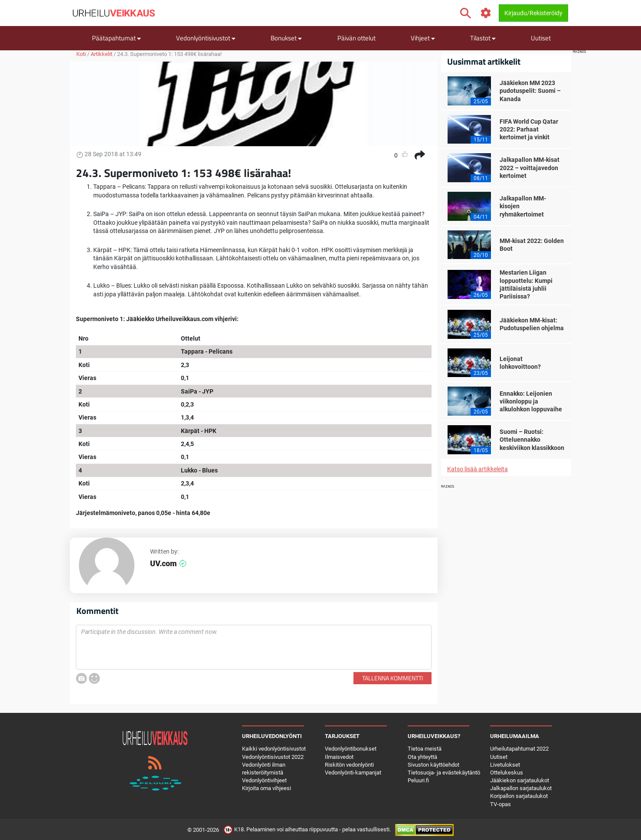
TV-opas (500, 804)
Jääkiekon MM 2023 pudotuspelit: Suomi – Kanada (530, 91)
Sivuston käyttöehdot (433, 765)
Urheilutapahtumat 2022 (519, 749)
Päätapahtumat (116, 38)
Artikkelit (101, 54)
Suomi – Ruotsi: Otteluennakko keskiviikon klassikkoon (532, 440)
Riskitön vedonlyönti (349, 765)
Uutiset (541, 38)
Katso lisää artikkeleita (477, 469)
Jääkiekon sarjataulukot (520, 780)
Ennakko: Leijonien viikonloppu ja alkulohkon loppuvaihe (531, 401)
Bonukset (286, 38)
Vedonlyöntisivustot (206, 38)
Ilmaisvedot (339, 757)
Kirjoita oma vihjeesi (267, 788)
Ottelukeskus (507, 773)
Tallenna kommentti (392, 678)
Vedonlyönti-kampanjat (353, 773)
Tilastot (483, 38)
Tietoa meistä (425, 749)
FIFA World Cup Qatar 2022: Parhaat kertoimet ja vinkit (529, 129)
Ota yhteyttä (422, 757)
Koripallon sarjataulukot (519, 796)
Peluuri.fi (418, 780)
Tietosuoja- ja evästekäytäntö (444, 773)
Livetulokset (505, 765)
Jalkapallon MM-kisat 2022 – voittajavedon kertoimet (530, 167)
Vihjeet (423, 38)
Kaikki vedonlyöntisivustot (274, 749)
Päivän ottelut (356, 38)
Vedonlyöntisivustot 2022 (273, 757)
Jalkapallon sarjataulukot (521, 788)
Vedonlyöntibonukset (351, 749)
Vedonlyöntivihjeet (264, 780)
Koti (81, 54)
